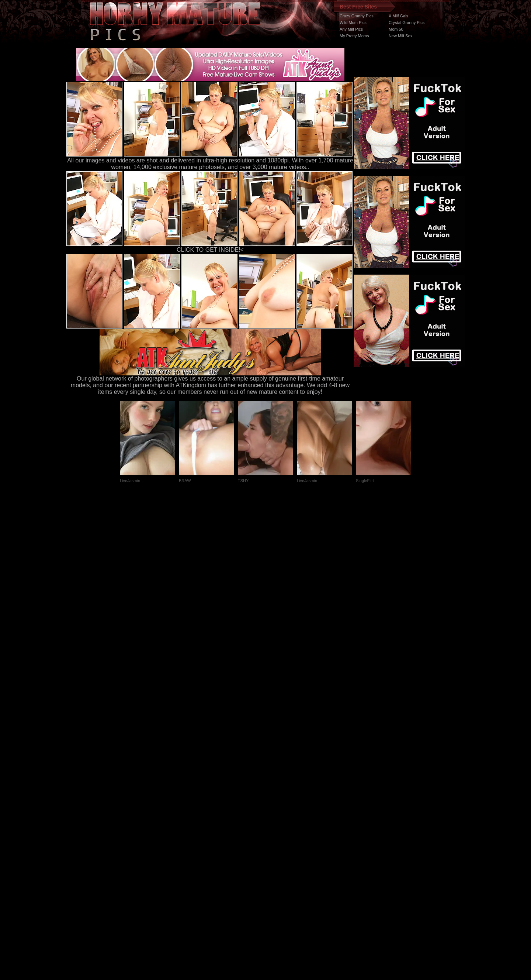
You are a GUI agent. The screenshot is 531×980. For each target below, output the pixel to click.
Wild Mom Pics (353, 23)
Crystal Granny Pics (407, 23)
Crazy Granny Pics (357, 16)
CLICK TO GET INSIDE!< (210, 250)
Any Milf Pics (351, 29)
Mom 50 (396, 29)
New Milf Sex (400, 36)
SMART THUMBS (279, 841)
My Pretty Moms (354, 36)
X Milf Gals (398, 16)
